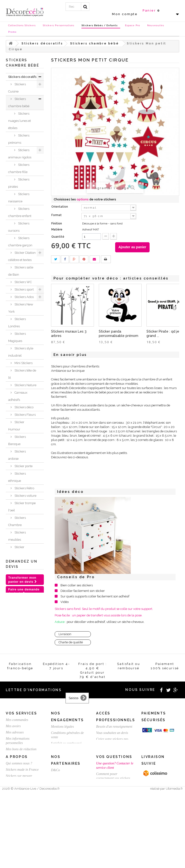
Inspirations (17, 569)
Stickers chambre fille (19, 168)
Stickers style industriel (21, 352)
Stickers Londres (17, 323)
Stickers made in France (22, 841)
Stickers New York (21, 308)
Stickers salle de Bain (21, 271)
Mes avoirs (13, 790)
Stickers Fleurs (25, 415)
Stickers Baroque (17, 440)
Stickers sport (24, 289)
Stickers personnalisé (18, 654)
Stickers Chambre (17, 521)
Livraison (65, 634)
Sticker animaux (16, 551)
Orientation (60, 207)
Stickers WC (23, 282)
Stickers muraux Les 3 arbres (69, 334)
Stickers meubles (17, 536)
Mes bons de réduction (21, 813)
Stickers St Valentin (16, 639)
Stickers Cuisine (17, 88)
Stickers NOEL (19, 591)
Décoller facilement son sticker (83, 591)
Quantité (58, 237)
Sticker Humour (16, 426)
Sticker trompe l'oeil (22, 507)
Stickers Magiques (17, 337)
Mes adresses (15, 796)
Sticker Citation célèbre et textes (22, 256)
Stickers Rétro (24, 488)
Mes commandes (17, 783)
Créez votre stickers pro (112, 803)
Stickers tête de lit (22, 374)
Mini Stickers (23, 363)
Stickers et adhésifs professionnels (19, 621)
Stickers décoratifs (22, 77)
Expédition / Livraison (21, 819)
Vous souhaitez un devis (112, 796)
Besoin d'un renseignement (114, 790)
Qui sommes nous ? (19, 835)
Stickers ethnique (17, 477)
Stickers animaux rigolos (20, 154)
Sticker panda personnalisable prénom (119, 334)
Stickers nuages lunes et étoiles (20, 121)
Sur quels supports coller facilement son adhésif (95, 596)
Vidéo (65, 602)
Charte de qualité (71, 642)
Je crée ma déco (21, 562)
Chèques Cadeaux (15, 602)
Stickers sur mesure (19, 848)
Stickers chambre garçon (20, 242)
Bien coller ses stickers (77, 585)
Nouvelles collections (17, 580)
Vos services (21, 777)
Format (57, 215)
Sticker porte (23, 466)
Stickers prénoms (19, 139)
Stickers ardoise (17, 455)
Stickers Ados (24, 297)
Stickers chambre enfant (20, 212)
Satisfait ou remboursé (66, 807)
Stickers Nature (25, 385)
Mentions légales (63, 790)
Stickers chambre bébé (19, 102)
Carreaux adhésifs (18, 396)
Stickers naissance (19, 198)
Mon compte (125, 14)
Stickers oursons (19, 227)
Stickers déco (24, 407)
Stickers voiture (25, 496)
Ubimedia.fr (174, 864)
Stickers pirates (19, 183)
